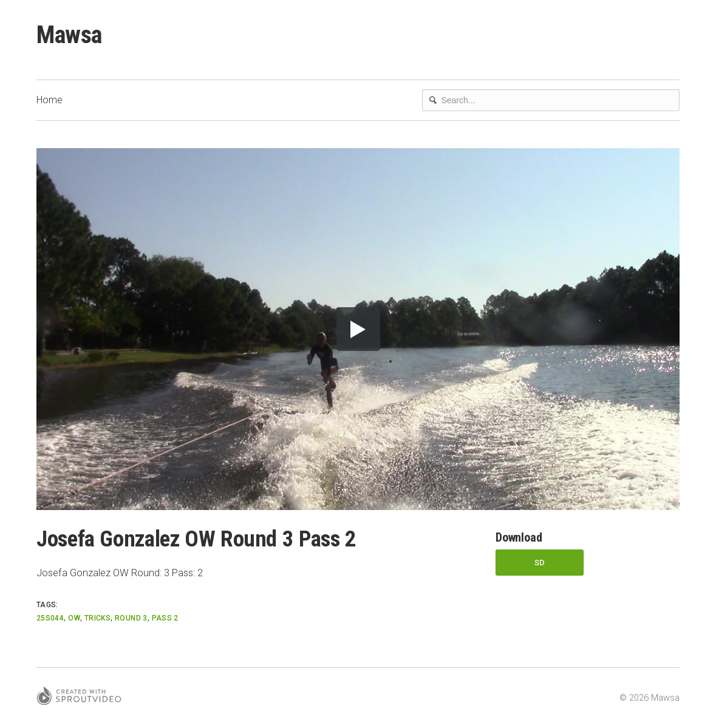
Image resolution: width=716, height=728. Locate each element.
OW (74, 618)
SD (540, 563)
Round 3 (131, 618)
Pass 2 (165, 618)
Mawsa (69, 35)
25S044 (50, 618)
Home (49, 100)
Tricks (97, 618)
